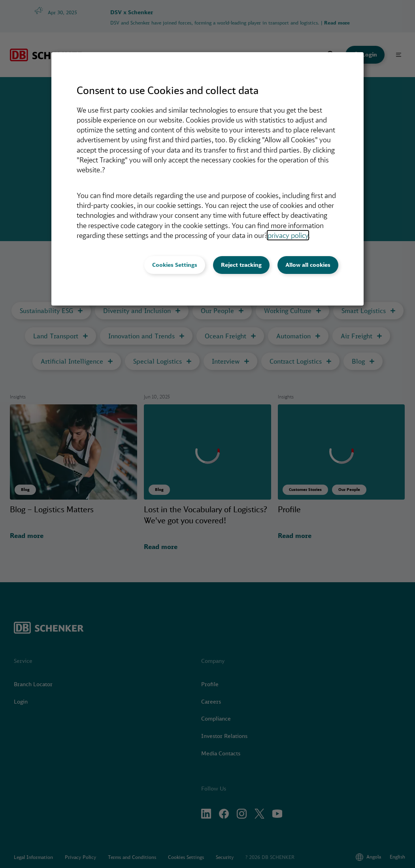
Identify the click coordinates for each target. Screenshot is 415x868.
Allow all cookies (308, 265)
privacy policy (288, 235)
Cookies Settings (175, 265)
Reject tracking (241, 265)
